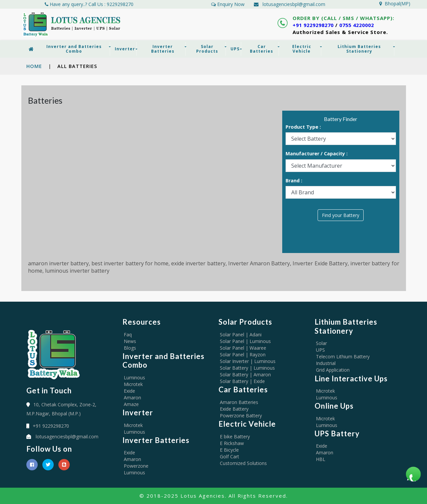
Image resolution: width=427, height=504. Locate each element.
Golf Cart (230, 456)
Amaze (131, 404)
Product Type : (303, 127)
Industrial (326, 363)
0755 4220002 (362, 25)
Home (34, 66)
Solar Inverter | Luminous (248, 361)
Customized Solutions (243, 463)
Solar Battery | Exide (242, 381)
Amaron (132, 397)
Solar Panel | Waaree (243, 348)
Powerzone (136, 466)
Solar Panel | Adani (241, 334)
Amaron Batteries (239, 402)
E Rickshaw (232, 443)
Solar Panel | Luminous (245, 341)
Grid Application (333, 370)
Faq (128, 334)
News (130, 341)
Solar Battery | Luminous (247, 368)
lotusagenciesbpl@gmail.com (294, 4)
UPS (320, 350)
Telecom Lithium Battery (343, 356)
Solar (321, 343)
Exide (129, 391)
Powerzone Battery (241, 415)
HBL (321, 459)
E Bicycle (229, 450)
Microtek (133, 384)
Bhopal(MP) (395, 3)
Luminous (134, 377)
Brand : (294, 181)
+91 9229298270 (315, 25)
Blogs (130, 348)
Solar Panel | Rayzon (243, 354)
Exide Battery (234, 409)
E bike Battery (235, 436)
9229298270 (120, 4)
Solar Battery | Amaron (245, 374)
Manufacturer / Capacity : (317, 154)
